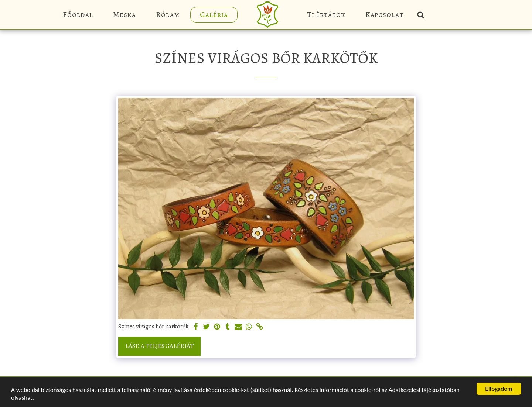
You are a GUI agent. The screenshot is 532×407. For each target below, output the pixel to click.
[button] (420, 15)
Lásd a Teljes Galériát (159, 346)
